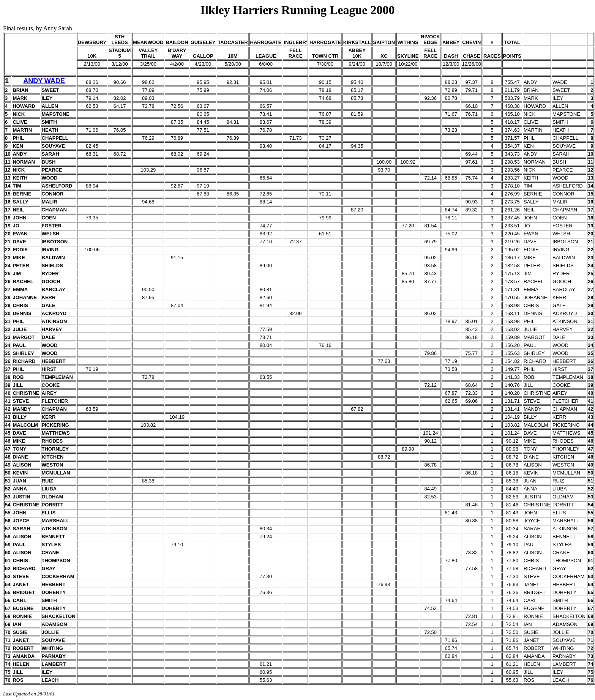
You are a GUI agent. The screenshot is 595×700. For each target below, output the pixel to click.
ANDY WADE (44, 81)
